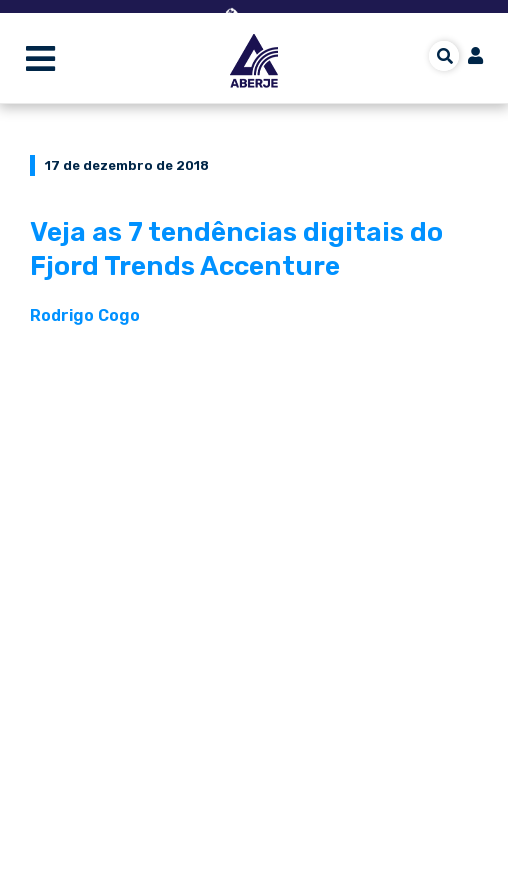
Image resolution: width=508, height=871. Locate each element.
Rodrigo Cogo (85, 315)
